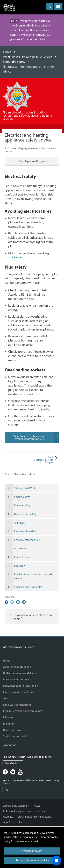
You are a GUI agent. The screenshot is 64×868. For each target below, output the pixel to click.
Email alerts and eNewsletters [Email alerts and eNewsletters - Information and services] (34, 817)
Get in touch (14, 763)
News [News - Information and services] (37, 806)
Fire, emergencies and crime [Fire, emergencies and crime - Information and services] (19, 692)
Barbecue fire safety (21, 514)
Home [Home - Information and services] (7, 661)
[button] (58, 6)
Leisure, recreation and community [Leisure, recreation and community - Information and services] (23, 711)
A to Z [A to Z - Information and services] (7, 822)
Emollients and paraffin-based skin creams (29, 576)
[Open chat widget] (57, 861)
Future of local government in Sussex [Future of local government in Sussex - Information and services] (24, 811)
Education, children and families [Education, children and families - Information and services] (21, 686)
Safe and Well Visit (20, 488)
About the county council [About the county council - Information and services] (18, 667)
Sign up (12, 789)
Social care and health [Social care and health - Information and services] (16, 736)
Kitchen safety (17, 506)
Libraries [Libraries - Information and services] (8, 717)
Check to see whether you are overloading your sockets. (36, 438)
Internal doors (17, 557)
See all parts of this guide (33, 161)
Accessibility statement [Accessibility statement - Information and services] (16, 806)
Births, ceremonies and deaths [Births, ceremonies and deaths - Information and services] (20, 673)
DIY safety (15, 566)
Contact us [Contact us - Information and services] (20, 822)
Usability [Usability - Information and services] (8, 817)
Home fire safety (14, 62)
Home (7, 52)
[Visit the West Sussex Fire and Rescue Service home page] (17, 96)
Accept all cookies (32, 851)
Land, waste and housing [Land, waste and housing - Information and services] (17, 705)
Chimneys (15, 523)
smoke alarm (17, 257)
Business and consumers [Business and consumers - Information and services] (17, 680)
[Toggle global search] (49, 6)
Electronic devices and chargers (43, 460)
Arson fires (15, 549)
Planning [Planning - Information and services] (8, 724)
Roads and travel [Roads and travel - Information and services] (13, 730)
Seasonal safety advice (22, 540)
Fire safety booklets (20, 531)
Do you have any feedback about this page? (32, 617)
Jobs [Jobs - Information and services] (6, 698)
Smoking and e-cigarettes (24, 587)
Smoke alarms (17, 497)
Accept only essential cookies (32, 860)
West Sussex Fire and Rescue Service (28, 57)
